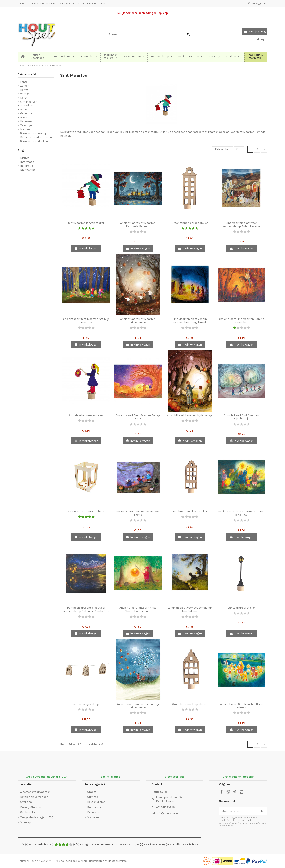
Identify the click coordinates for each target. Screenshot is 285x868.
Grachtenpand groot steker (190, 223)
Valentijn (26, 125)
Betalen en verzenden (34, 797)
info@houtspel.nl (167, 813)
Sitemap (26, 822)
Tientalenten (96, 861)
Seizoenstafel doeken (34, 141)
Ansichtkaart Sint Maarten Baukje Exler (138, 417)
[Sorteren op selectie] (223, 149)
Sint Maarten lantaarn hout (86, 512)
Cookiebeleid (28, 812)
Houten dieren (96, 802)
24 (239, 149)
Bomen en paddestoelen (36, 137)
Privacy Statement (32, 807)
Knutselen (94, 807)
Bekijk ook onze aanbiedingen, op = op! (142, 13)
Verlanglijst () (257, 3)
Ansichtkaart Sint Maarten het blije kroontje (86, 321)
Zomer (24, 86)
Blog (103, 3)
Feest (24, 117)
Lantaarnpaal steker (241, 608)
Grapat (92, 792)
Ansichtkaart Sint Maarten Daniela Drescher (241, 321)
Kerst (24, 98)
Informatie (27, 162)
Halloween (27, 121)
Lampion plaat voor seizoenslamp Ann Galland (190, 609)
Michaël (25, 129)
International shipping (43, 3)
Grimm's (93, 797)
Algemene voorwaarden (35, 792)
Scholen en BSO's (69, 3)
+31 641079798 (165, 807)
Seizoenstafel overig (33, 133)
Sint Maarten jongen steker (86, 223)
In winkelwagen (86, 248)
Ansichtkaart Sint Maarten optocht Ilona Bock (241, 513)
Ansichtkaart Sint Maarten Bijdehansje (138, 321)
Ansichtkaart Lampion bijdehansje (190, 415)
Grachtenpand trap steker (190, 704)
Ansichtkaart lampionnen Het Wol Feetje (138, 513)
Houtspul (82, 861)
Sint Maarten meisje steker (86, 415)
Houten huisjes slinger (86, 704)
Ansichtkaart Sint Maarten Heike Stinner (241, 706)
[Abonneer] (263, 811)
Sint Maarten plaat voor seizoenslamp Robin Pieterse (241, 225)
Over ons (26, 802)
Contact (22, 3)
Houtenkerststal (118, 861)
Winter (25, 94)
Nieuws (25, 158)
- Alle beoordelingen (110, 845)
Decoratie (94, 812)
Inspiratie (26, 166)
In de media (90, 3)
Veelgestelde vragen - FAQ (37, 817)
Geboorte (26, 113)
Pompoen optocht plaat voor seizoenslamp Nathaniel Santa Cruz (86, 609)
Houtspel (23, 861)
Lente (24, 82)
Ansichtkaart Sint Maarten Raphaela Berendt (138, 225)
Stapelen (93, 817)
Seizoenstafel (27, 74)
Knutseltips (28, 170)
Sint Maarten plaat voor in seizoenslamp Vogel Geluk (190, 321)
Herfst (24, 90)
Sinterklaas (28, 106)
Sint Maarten (29, 102)
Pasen (24, 110)
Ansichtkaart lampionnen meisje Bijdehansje (138, 706)
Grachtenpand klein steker (190, 512)
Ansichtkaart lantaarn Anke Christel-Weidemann (138, 609)
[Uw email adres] (239, 811)
